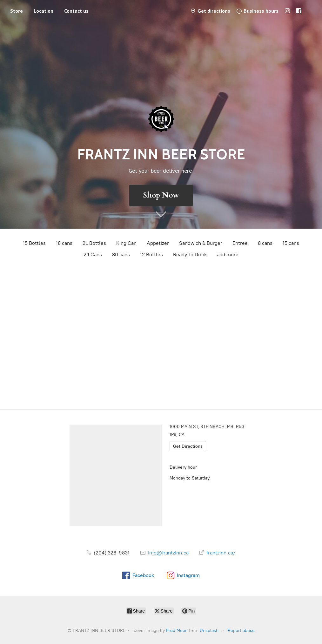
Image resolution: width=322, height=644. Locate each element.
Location (44, 11)
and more (228, 255)
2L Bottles (94, 243)
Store (17, 11)
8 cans (265, 243)
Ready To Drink (190, 255)
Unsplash (209, 631)
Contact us (76, 11)
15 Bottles (34, 243)
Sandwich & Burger (201, 243)
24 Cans (93, 255)
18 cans (64, 243)
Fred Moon (177, 631)
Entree (240, 243)
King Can (126, 243)
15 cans (291, 243)
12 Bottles (151, 255)
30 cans (121, 255)
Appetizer (158, 243)
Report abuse (241, 631)
